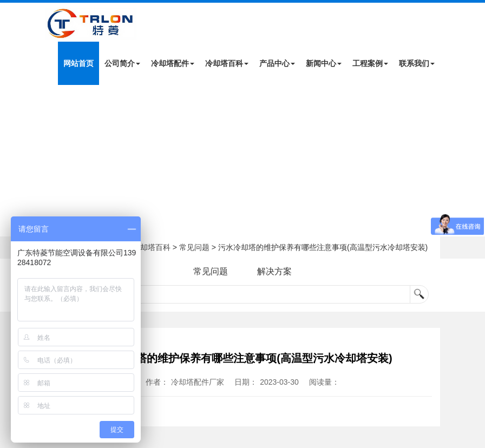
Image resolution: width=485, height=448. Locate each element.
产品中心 (277, 63)
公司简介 (122, 63)
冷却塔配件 (173, 63)
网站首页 (78, 63)
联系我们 (417, 63)
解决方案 (274, 271)
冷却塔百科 (227, 63)
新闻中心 (324, 63)
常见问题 (194, 247)
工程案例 (370, 63)
